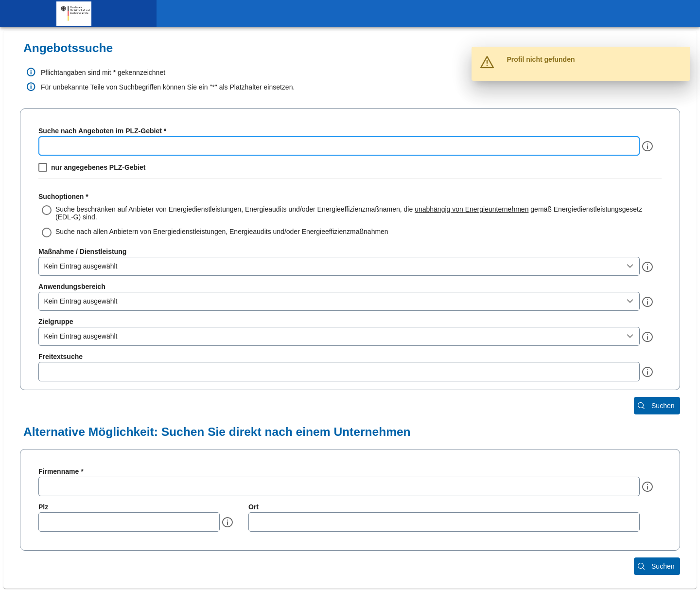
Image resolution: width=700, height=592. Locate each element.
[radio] (350, 213)
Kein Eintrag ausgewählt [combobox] (81, 266)
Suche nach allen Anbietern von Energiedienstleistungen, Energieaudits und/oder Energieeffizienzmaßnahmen (222, 232)
